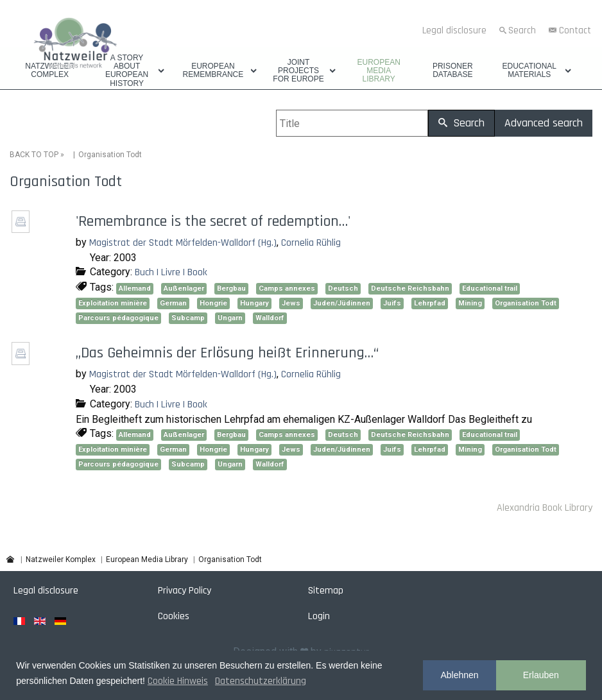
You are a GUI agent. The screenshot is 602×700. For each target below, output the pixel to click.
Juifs (392, 303)
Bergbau (231, 288)
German (173, 303)
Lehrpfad (430, 303)
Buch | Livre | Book (171, 272)
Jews (291, 303)
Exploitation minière (113, 303)
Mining (470, 303)
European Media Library (378, 71)
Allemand (135, 288)
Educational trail (490, 288)
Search (522, 30)
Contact (575, 30)
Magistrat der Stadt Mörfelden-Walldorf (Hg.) (183, 243)
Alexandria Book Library (545, 508)
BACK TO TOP (34, 155)
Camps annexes (287, 288)
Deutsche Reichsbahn (410, 288)
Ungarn (230, 318)
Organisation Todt (526, 303)
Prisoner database (453, 71)
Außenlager (184, 288)
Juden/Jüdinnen (342, 303)
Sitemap (326, 591)
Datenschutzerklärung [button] (261, 681)
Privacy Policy (185, 591)
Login (319, 616)
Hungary (254, 303)
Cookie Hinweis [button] (178, 681)
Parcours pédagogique (118, 318)
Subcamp (188, 318)
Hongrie (213, 303)
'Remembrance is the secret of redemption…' (213, 221)
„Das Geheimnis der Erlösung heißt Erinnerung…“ (227, 353)
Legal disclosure (454, 30)
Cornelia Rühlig (311, 243)
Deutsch (343, 288)
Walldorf (270, 318)
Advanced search (544, 123)
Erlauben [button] (541, 675)
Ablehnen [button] (459, 675)
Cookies (174, 616)
